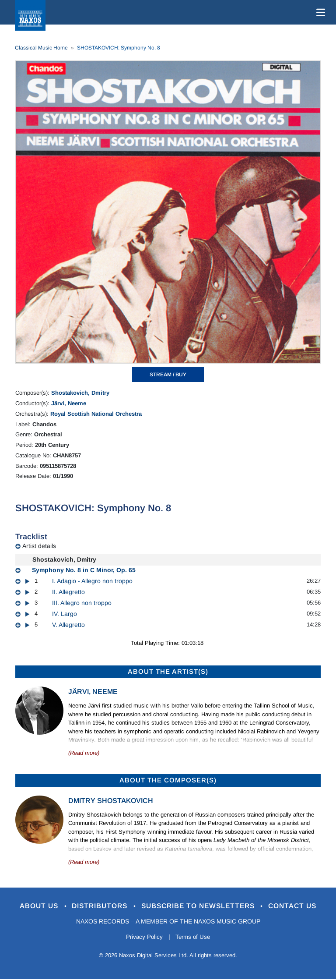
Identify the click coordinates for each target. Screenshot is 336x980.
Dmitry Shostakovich (111, 801)
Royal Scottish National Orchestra (96, 414)
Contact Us (303, 906)
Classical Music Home (41, 48)
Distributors (96, 906)
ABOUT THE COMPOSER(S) (168, 780)
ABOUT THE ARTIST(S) (168, 671)
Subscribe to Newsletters (202, 906)
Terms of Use (194, 938)
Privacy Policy (143, 938)
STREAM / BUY (168, 375)
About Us (30, 906)
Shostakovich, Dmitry (80, 393)
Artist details (39, 546)
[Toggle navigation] (319, 12)
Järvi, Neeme (69, 403)
